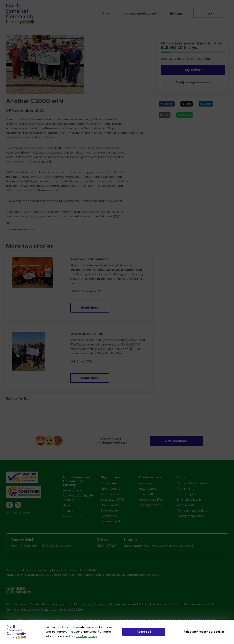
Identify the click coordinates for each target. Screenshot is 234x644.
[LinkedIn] (206, 104)
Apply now (147, 483)
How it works (110, 505)
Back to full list (18, 398)
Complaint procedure (192, 510)
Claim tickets (110, 494)
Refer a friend (110, 521)
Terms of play (187, 494)
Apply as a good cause (193, 82)
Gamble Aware (149, 575)
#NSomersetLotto (18, 513)
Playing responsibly (191, 516)
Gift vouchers (111, 489)
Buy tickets (193, 70)
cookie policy (87, 636)
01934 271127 (106, 546)
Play (106, 14)
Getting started (150, 505)
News (67, 505)
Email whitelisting (189, 500)
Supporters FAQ (112, 500)
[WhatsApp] (185, 115)
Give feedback (176, 441)
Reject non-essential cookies (204, 632)
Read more (90, 308)
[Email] (165, 115)
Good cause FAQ (151, 500)
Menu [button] (176, 14)
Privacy (68, 511)
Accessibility (186, 505)
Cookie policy (73, 516)
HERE (116, 216)
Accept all (144, 632)
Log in (209, 13)
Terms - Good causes (192, 483)
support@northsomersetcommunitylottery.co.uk (159, 546)
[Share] (187, 104)
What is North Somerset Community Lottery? (78, 495)
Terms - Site (186, 489)
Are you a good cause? (139, 14)
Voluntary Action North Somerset (103, 604)
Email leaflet (147, 494)
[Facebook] (167, 104)
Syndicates (109, 516)
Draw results (110, 510)
